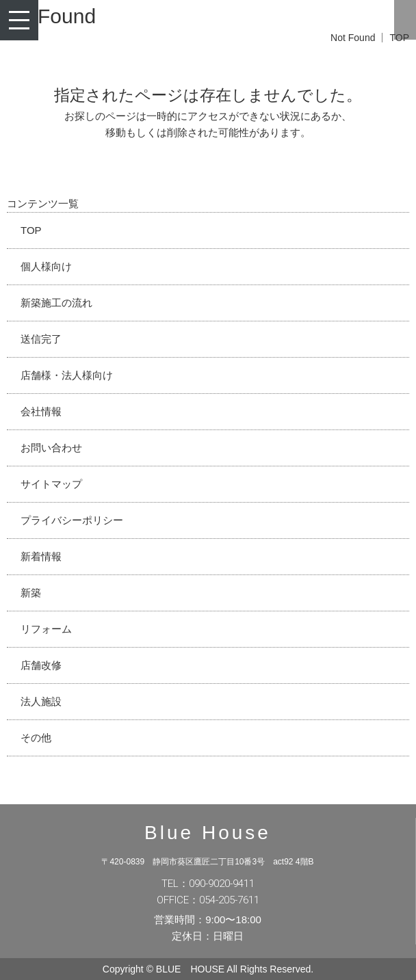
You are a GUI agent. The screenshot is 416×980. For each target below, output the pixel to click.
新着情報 (41, 556)
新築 (31, 593)
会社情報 (41, 411)
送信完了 (41, 339)
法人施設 (41, 701)
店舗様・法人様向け (67, 375)
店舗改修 (41, 665)
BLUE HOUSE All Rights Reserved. (235, 969)
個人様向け (46, 266)
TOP (31, 230)
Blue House (208, 833)
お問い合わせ (51, 448)
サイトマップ (51, 484)
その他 (36, 738)
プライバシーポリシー (72, 520)
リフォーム (46, 629)
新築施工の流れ (56, 303)
